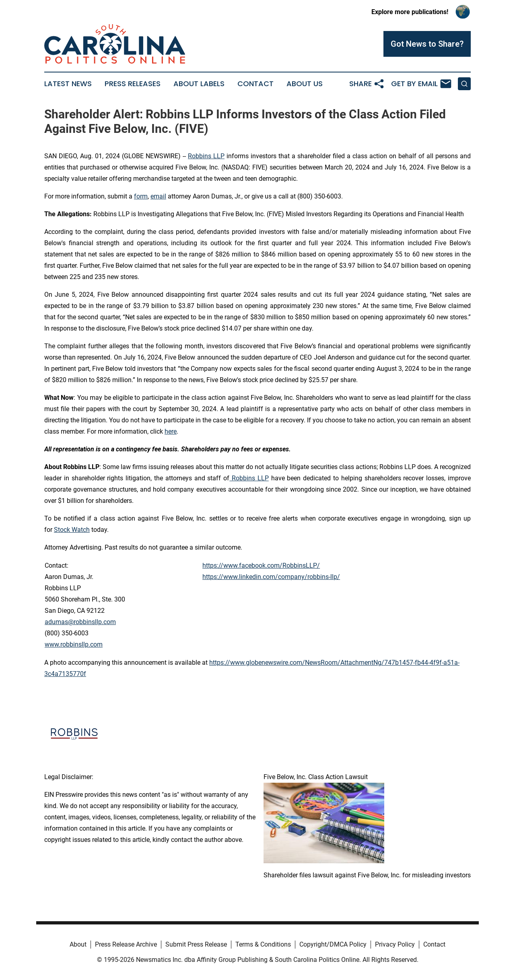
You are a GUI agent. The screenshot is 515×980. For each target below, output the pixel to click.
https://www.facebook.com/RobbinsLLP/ (261, 565)
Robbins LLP (206, 156)
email (158, 196)
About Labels (199, 84)
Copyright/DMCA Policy (333, 944)
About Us (305, 84)
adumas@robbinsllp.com (80, 622)
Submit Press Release (196, 944)
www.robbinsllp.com (74, 644)
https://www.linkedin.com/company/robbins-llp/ (271, 577)
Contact (255, 84)
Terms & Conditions (263, 944)
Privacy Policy (395, 944)
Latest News (68, 84)
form (141, 196)
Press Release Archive (126, 944)
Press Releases (133, 84)
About (78, 944)
